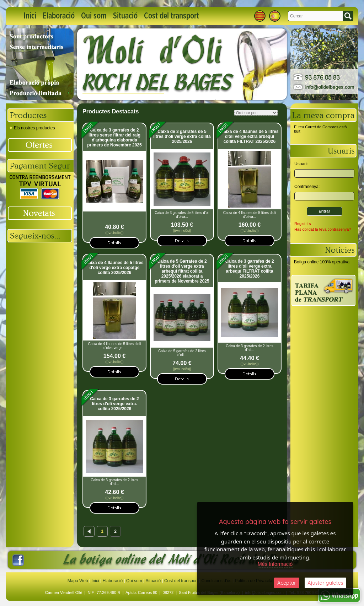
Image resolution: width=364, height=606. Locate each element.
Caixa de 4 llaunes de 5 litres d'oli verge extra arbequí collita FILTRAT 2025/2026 (249, 136)
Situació (125, 16)
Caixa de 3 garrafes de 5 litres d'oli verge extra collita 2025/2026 (182, 136)
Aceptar (287, 582)
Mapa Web (78, 581)
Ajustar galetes (325, 582)
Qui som (94, 16)
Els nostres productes (32, 128)
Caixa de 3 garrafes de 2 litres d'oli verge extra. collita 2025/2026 (114, 404)
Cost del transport (172, 16)
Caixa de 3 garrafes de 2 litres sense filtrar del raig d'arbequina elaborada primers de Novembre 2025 (114, 138)
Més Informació (275, 563)
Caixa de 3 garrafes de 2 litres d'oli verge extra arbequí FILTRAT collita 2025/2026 (249, 269)
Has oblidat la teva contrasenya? (323, 229)
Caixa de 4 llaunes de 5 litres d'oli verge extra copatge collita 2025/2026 (114, 268)
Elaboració (59, 16)
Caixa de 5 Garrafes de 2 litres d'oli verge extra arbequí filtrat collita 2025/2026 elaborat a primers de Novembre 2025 (182, 271)
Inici (30, 16)
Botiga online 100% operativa (322, 262)
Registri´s (303, 224)
